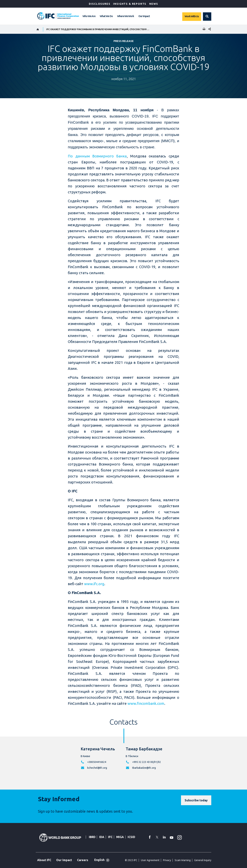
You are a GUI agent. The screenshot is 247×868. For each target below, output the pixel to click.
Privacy (167, 860)
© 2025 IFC (131, 860)
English (99, 860)
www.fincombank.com (146, 703)
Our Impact (144, 16)
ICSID (131, 837)
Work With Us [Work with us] (192, 16)
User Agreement (150, 860)
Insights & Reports (130, 4)
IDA (102, 837)
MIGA (120, 837)
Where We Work (126, 16)
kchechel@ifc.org (97, 768)
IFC (110, 837)
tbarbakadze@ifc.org (144, 768)
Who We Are (89, 16)
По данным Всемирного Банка (97, 156)
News (154, 4)
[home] (38, 29)
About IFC (44, 860)
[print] (203, 29)
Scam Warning (183, 860)
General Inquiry (203, 860)
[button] (207, 17)
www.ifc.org (94, 584)
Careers (83, 860)
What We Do (106, 16)
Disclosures (100, 4)
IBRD (92, 837)
